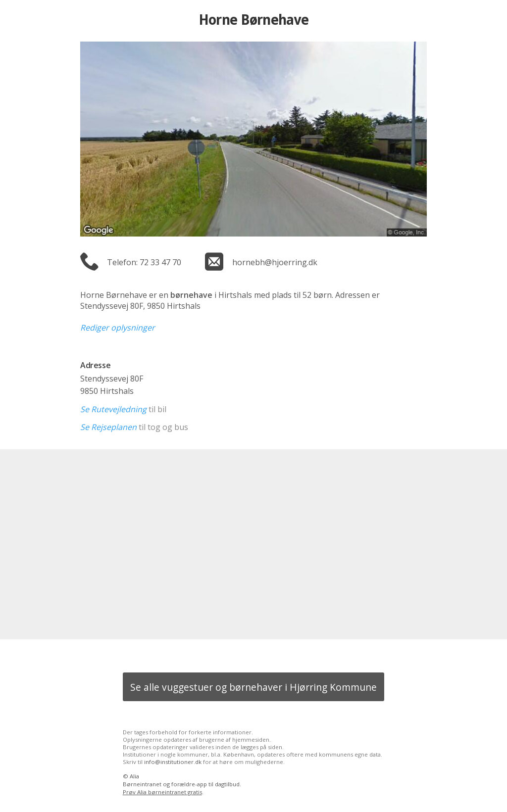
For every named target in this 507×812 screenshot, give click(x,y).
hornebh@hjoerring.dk (275, 262)
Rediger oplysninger (118, 328)
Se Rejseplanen (108, 427)
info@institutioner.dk (173, 762)
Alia (134, 776)
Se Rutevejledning (113, 409)
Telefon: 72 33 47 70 (144, 262)
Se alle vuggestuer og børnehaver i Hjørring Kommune (253, 687)
